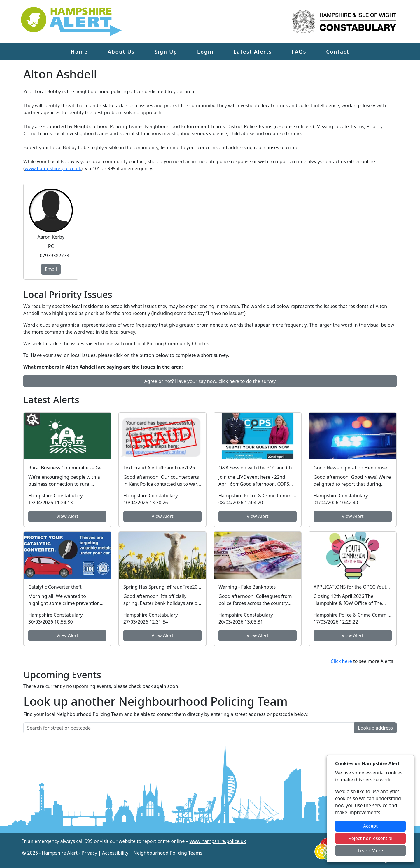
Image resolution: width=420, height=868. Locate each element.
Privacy (89, 853)
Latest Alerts (253, 52)
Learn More (371, 851)
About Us (121, 52)
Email (51, 269)
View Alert (68, 516)
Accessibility (115, 853)
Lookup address (376, 728)
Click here (341, 661)
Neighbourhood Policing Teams (168, 853)
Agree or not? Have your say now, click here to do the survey (210, 381)
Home (79, 52)
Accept (370, 826)
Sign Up (166, 52)
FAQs (299, 52)
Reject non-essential (371, 838)
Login (205, 52)
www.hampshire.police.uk (53, 168)
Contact (338, 52)
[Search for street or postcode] (189, 728)
